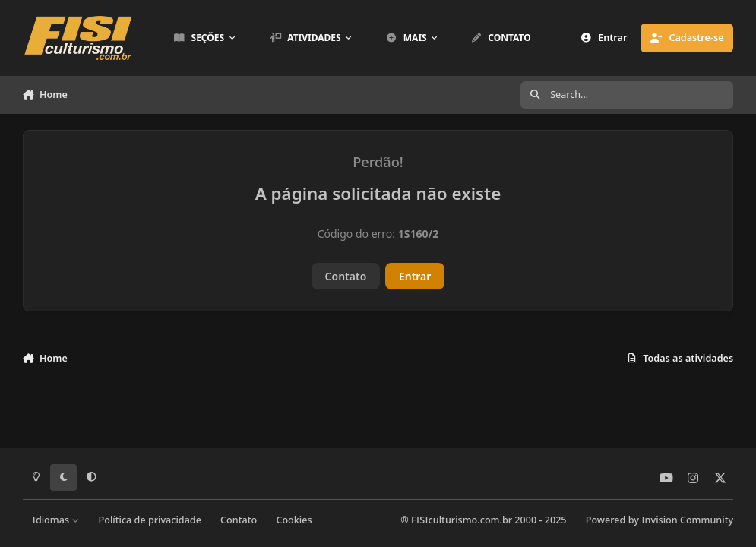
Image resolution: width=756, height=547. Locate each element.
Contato (346, 276)
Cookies (294, 520)
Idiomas (55, 520)
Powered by (660, 520)
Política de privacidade (150, 520)
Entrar (415, 276)
